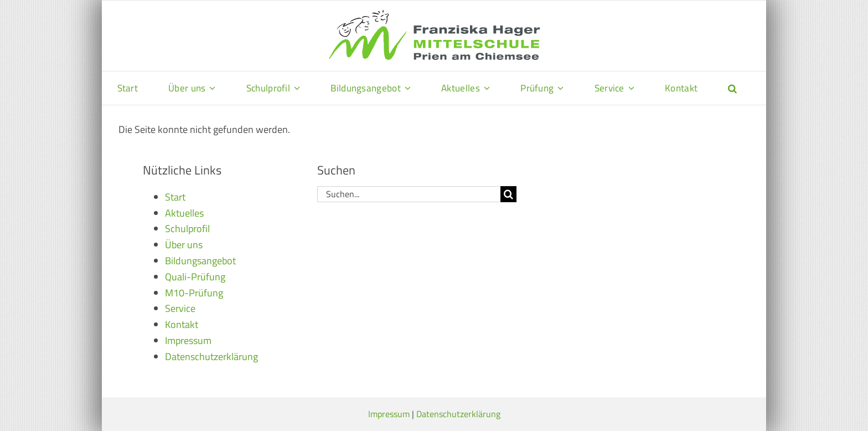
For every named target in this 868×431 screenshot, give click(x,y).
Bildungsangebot (200, 261)
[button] (732, 88)
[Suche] (508, 194)
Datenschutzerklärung (211, 356)
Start (175, 197)
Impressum (188, 340)
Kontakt (182, 324)
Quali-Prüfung (195, 277)
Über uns (184, 245)
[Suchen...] (409, 194)
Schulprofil (187, 229)
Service (180, 308)
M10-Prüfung (194, 293)
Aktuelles (184, 213)
